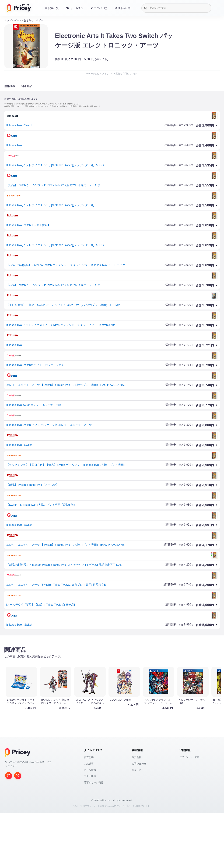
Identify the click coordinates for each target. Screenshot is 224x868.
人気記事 (89, 818)
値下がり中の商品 (94, 837)
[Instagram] (9, 830)
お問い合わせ (139, 818)
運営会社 (136, 812)
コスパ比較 (90, 831)
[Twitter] (18, 830)
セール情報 (90, 825)
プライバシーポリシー (192, 812)
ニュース (136, 825)
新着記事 (89, 812)
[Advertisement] (109, 666)
